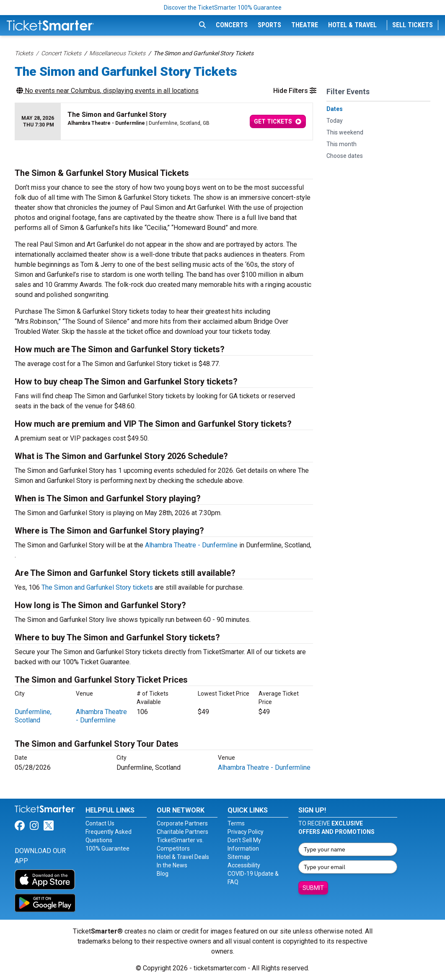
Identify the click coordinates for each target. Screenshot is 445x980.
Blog (163, 874)
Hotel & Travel (352, 25)
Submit (313, 888)
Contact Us (100, 823)
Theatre (305, 25)
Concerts (232, 25)
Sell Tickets (413, 25)
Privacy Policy (246, 832)
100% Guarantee (107, 848)
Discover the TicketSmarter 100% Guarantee (223, 8)
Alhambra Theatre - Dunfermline (191, 545)
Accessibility (244, 865)
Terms (236, 823)
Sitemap (239, 857)
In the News (172, 865)
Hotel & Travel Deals (183, 857)
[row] (164, 122)
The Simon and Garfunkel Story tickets (97, 587)
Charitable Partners (182, 832)
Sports (269, 25)
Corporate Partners (182, 823)
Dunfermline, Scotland (33, 716)
